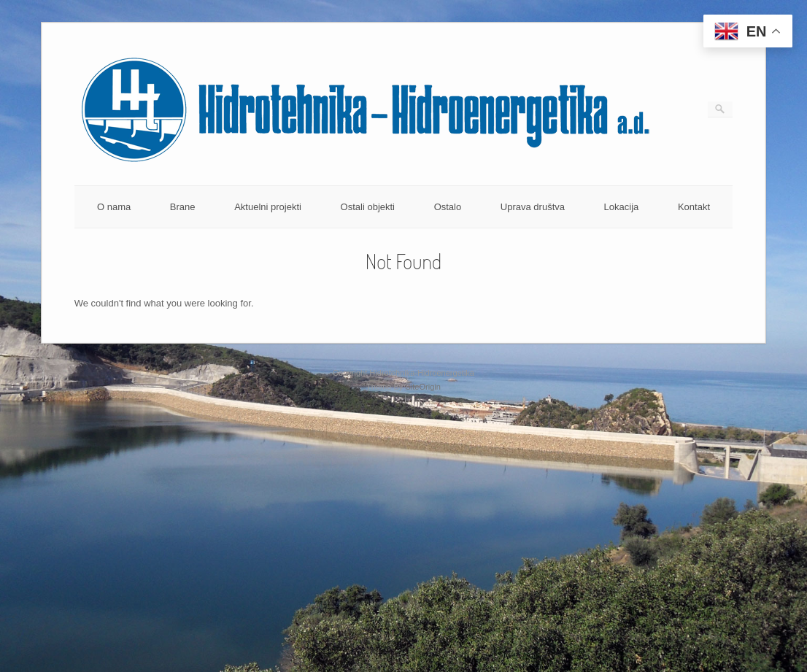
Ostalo (448, 207)
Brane (183, 207)
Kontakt (694, 207)
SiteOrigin (423, 387)
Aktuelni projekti (268, 207)
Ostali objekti (368, 207)
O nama (114, 207)
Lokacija (622, 207)
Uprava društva (533, 207)
